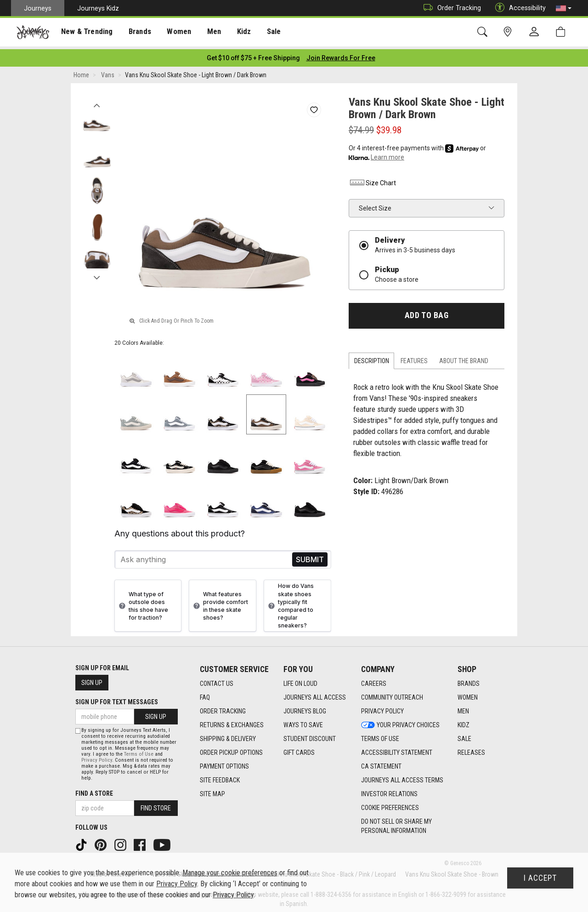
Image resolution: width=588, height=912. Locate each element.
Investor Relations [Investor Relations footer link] (389, 791)
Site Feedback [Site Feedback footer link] (220, 777)
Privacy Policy (97, 757)
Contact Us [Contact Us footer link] (217, 681)
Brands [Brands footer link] (469, 681)
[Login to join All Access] (253, 55)
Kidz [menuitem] (236, 33)
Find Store (156, 805)
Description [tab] (372, 358)
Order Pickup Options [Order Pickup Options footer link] (231, 750)
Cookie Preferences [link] (390, 805)
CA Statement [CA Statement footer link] (381, 764)
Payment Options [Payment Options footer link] (224, 764)
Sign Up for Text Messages (117, 699)
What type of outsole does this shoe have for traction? (142, 603)
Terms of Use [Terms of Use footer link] (380, 736)
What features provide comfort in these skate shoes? (220, 603)
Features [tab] (414, 358)
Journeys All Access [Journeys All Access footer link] (315, 695)
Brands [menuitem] (135, 33)
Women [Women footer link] (468, 695)
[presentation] (85, 32)
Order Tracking (450, 8)
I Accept (540, 878)
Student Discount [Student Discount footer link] (310, 736)
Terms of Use (139, 751)
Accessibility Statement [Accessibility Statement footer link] (397, 750)
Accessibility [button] (518, 8)
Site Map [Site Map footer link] (212, 791)
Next (97, 273)
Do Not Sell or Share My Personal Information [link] (396, 823)
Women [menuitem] (173, 33)
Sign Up (92, 680)
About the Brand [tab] (464, 358)
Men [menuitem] (207, 33)
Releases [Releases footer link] (471, 750)
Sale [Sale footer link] (464, 736)
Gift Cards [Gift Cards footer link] (299, 750)
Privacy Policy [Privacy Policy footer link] (382, 708)
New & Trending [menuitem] (85, 33)
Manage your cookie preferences (230, 873)
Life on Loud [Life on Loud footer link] (300, 681)
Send (310, 557)
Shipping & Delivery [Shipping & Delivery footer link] (228, 736)
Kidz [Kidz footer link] (464, 722)
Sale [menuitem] (266, 33)
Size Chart (372, 180)
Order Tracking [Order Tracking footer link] (223, 708)
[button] (564, 8)
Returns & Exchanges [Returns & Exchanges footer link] (232, 722)
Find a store (94, 791)
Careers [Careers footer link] (374, 681)
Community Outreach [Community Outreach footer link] (392, 695)
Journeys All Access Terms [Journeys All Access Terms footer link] (402, 777)
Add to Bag (427, 313)
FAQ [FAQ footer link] (205, 695)
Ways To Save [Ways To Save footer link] (303, 722)
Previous (97, 100)
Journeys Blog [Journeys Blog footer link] (305, 708)
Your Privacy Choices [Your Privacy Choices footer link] (400, 722)
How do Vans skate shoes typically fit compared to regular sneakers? (290, 603)
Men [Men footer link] (463, 708)
